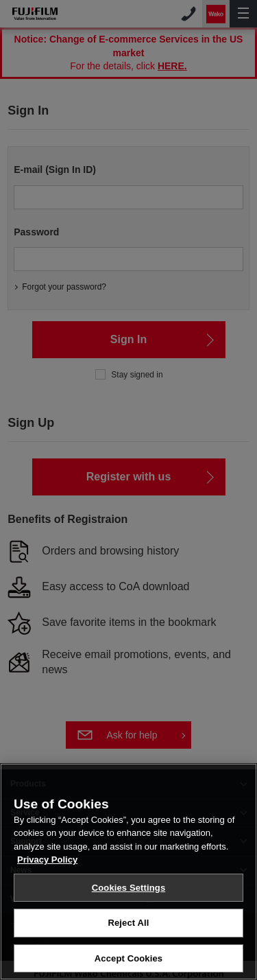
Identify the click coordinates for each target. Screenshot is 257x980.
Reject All (128, 937)
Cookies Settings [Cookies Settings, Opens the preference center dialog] (129, 901)
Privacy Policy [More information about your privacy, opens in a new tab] (47, 873)
